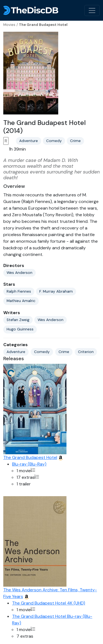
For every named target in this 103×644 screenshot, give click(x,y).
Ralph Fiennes (19, 291)
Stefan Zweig (18, 320)
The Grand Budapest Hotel (30, 457)
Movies (9, 25)
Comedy (54, 141)
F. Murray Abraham (56, 291)
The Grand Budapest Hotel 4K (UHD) (49, 603)
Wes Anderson (20, 273)
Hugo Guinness (20, 329)
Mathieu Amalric (21, 301)
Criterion (86, 352)
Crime (75, 141)
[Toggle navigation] (92, 10)
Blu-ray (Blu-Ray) (29, 464)
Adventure (29, 141)
